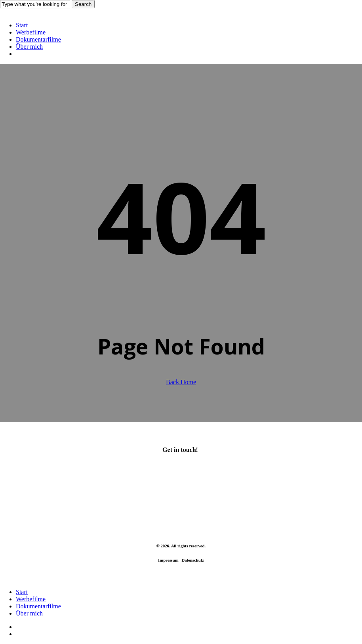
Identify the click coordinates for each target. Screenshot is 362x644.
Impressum (168, 560)
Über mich (29, 613)
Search (83, 4)
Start (22, 592)
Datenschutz (193, 560)
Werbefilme (31, 599)
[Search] (35, 4)
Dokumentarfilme (38, 606)
